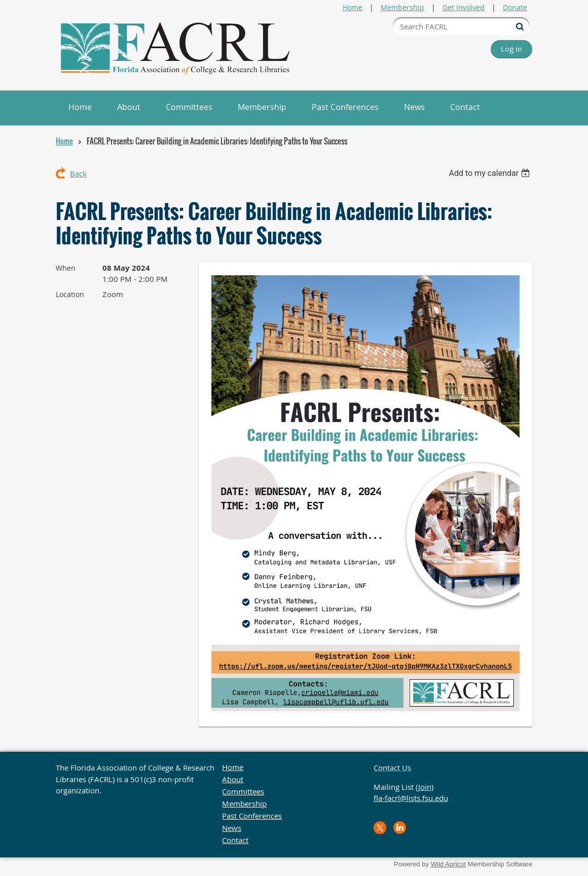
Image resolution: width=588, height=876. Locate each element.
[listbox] (490, 173)
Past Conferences (252, 816)
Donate (515, 7)
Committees (243, 791)
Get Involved (464, 7)
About (233, 779)
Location (70, 294)
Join (425, 787)
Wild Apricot (448, 864)
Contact (235, 840)
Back (78, 173)
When (66, 268)
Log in (511, 49)
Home (353, 7)
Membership (402, 7)
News (232, 828)
